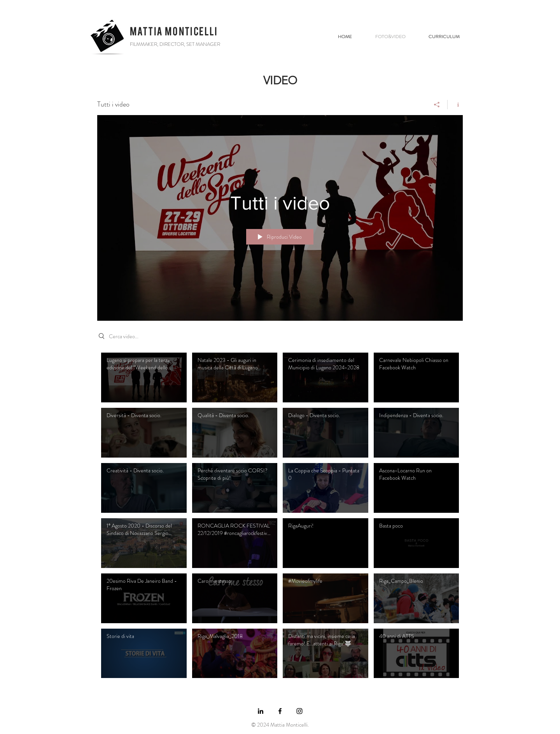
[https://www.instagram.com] (299, 711)
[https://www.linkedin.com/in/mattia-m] (261, 711)
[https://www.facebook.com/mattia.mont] (280, 711)
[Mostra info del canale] (455, 105)
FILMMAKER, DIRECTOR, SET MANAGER (175, 44)
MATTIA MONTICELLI (174, 31)
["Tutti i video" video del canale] (280, 517)
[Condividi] (437, 105)
